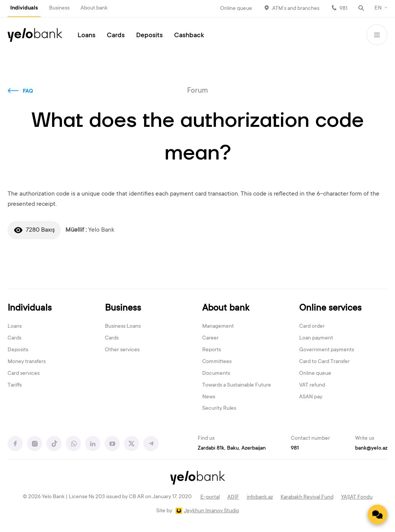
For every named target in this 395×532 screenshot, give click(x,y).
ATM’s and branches (296, 9)
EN (378, 8)
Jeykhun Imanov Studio (212, 511)
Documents (216, 374)
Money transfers (27, 362)
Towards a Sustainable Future (237, 385)
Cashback (189, 36)
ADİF (233, 497)
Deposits (149, 36)
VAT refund (312, 385)
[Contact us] (378, 515)
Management (218, 327)
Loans (86, 36)
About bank (94, 8)
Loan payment (316, 338)
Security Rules (219, 409)
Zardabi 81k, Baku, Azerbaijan (232, 448)
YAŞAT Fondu (357, 497)
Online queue (236, 9)
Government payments (327, 350)
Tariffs (15, 385)
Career (210, 338)
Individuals (24, 8)
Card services (24, 374)
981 (343, 9)
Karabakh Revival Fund (307, 497)
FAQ (28, 92)
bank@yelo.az (371, 448)
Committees (217, 362)
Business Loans (123, 327)
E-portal (210, 497)
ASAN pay (311, 397)
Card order (312, 327)
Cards (116, 36)
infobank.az (260, 497)
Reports (212, 350)
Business (59, 8)
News (209, 397)
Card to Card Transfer (324, 362)
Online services (330, 309)
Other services (122, 350)
